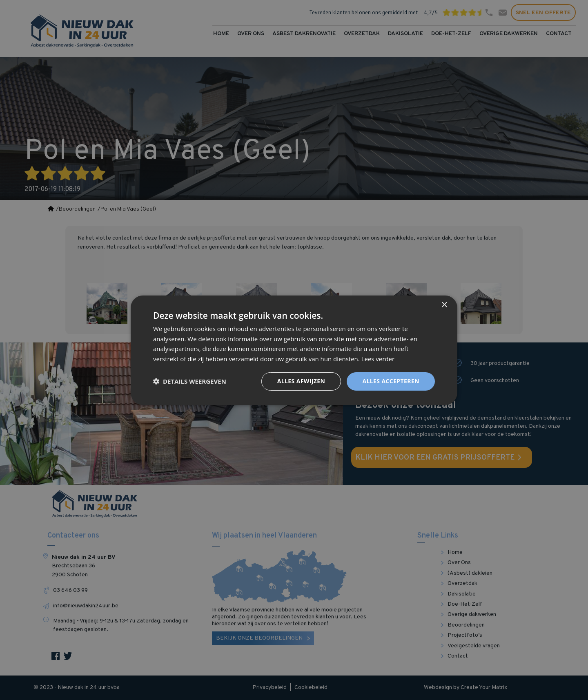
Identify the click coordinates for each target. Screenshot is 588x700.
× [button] (444, 305)
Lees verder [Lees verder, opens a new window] (378, 359)
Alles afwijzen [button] (301, 381)
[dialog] (294, 350)
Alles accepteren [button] (391, 381)
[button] (190, 381)
